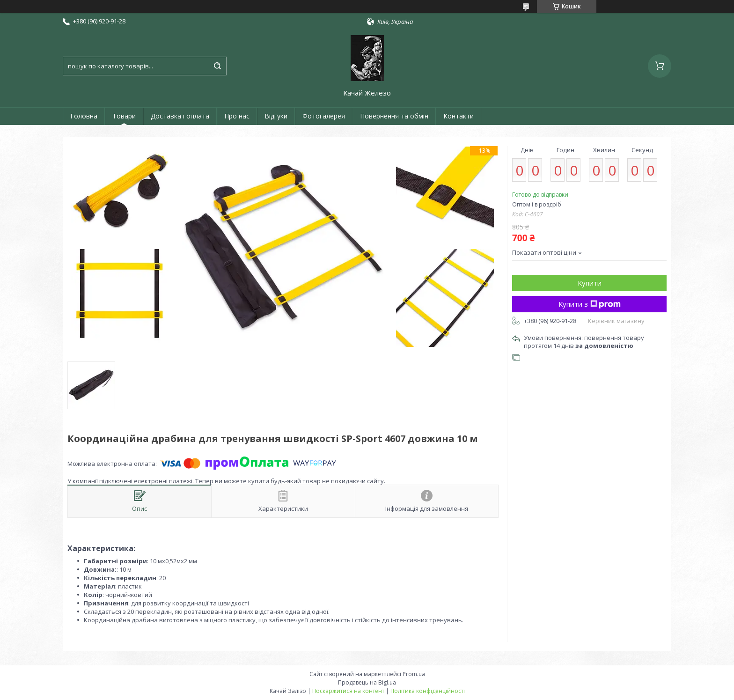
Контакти (459, 116)
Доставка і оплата (180, 116)
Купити (590, 283)
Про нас (237, 116)
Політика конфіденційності (428, 691)
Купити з (590, 304)
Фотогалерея (324, 116)
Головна (84, 116)
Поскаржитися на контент (348, 691)
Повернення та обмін (394, 116)
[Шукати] (217, 66)
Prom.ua (414, 674)
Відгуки (276, 116)
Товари (124, 116)
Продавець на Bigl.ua (367, 682)
